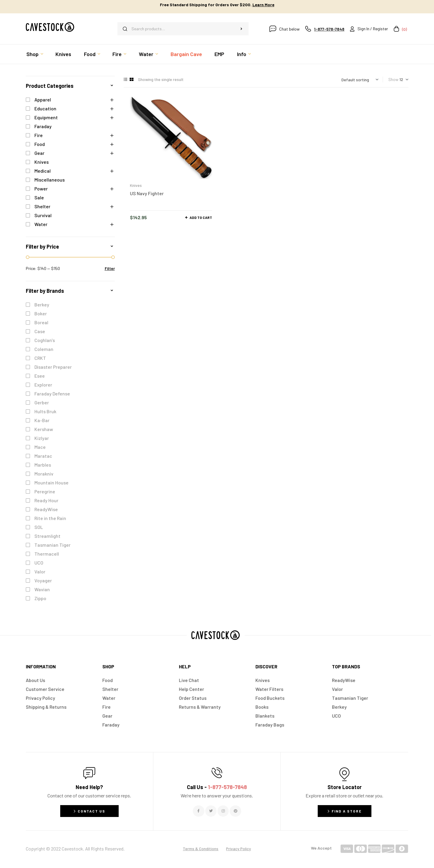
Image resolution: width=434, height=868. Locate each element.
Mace (40, 447)
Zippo (40, 598)
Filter (110, 268)
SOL (39, 527)
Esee (40, 376)
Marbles (43, 465)
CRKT (40, 358)
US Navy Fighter (147, 193)
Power (41, 189)
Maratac (43, 456)
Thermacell (47, 554)
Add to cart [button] (201, 217)
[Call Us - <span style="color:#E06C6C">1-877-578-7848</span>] (217, 773)
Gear (39, 153)
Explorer (43, 385)
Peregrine (45, 491)
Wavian (42, 589)
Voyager (43, 580)
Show (393, 79)
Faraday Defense (52, 394)
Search (241, 29)
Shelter (42, 206)
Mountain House (51, 483)
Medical (43, 171)
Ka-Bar (42, 420)
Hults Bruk (45, 411)
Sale (39, 197)
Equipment (46, 117)
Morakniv (44, 474)
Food (40, 144)
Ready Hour (46, 500)
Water (41, 224)
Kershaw (44, 429)
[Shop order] (360, 80)
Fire (39, 135)
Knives (136, 185)
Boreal (41, 322)
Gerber (42, 402)
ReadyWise (46, 509)
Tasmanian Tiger (53, 545)
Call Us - (217, 787)
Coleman (44, 349)
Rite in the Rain (50, 518)
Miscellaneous (50, 180)
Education (45, 108)
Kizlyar (42, 438)
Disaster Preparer (53, 367)
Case (40, 331)
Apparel (43, 100)
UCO (39, 563)
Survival (43, 215)
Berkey (42, 305)
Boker (41, 313)
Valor (40, 571)
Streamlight (47, 536)
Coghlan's (45, 340)
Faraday (43, 126)
